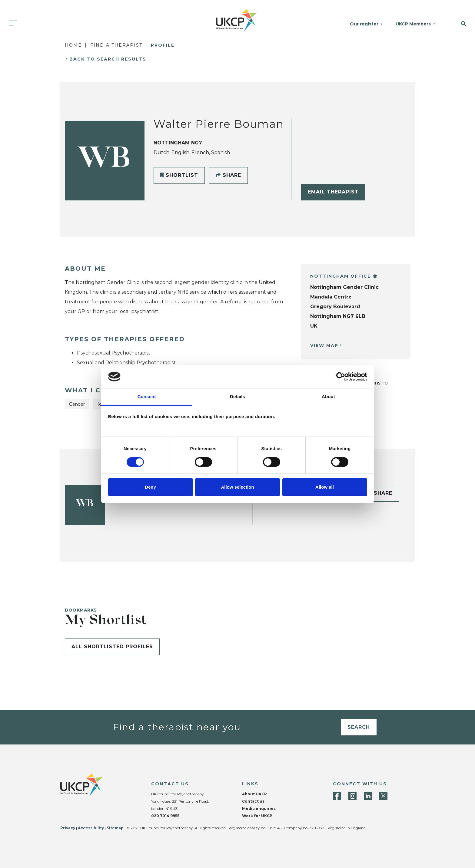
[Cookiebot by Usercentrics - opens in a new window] (341, 377)
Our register (365, 24)
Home (73, 45)
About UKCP (254, 794)
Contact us (253, 801)
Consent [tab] (147, 396)
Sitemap (115, 828)
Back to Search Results (108, 59)
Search (359, 727)
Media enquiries (259, 809)
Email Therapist (333, 192)
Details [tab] (237, 396)
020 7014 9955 (165, 816)
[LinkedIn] (368, 796)
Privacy (68, 828)
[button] (459, 24)
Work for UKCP (257, 816)
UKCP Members (414, 24)
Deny (150, 487)
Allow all (325, 487)
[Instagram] (352, 796)
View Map (324, 345)
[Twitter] (383, 796)
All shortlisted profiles (112, 647)
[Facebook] (337, 796)
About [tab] (328, 396)
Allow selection (237, 487)
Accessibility (91, 828)
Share (228, 175)
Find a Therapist (116, 45)
